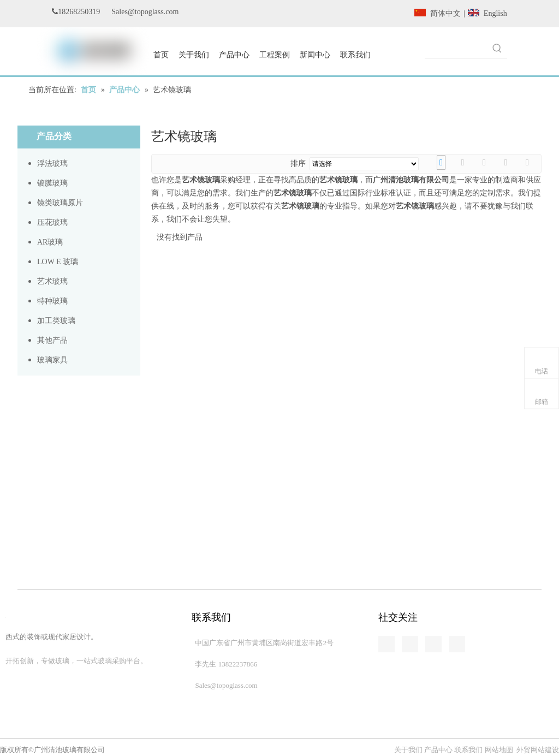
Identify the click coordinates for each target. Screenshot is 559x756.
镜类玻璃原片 (60, 203)
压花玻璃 (52, 222)
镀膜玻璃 (52, 183)
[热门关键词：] (497, 48)
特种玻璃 (52, 301)
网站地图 (499, 750)
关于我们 (409, 750)
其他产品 (52, 340)
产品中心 (438, 750)
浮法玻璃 (52, 163)
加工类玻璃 (56, 321)
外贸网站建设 (538, 750)
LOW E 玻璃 (58, 262)
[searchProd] (456, 48)
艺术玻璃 (52, 281)
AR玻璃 (50, 242)
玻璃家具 (52, 360)
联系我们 (468, 750)
